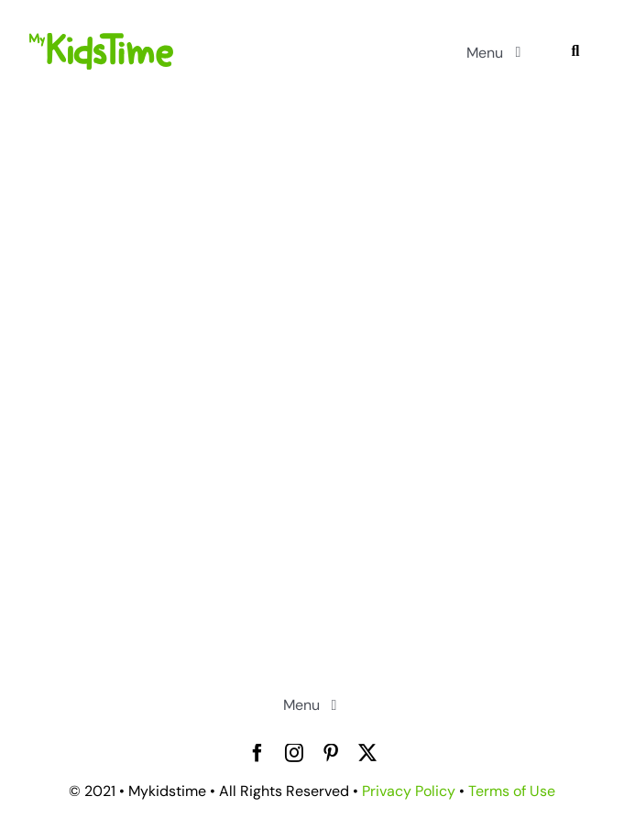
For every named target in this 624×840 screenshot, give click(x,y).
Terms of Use (512, 791)
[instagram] (294, 753)
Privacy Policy (409, 791)
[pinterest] (331, 753)
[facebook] (257, 753)
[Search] (575, 51)
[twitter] (367, 753)
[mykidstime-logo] (101, 42)
